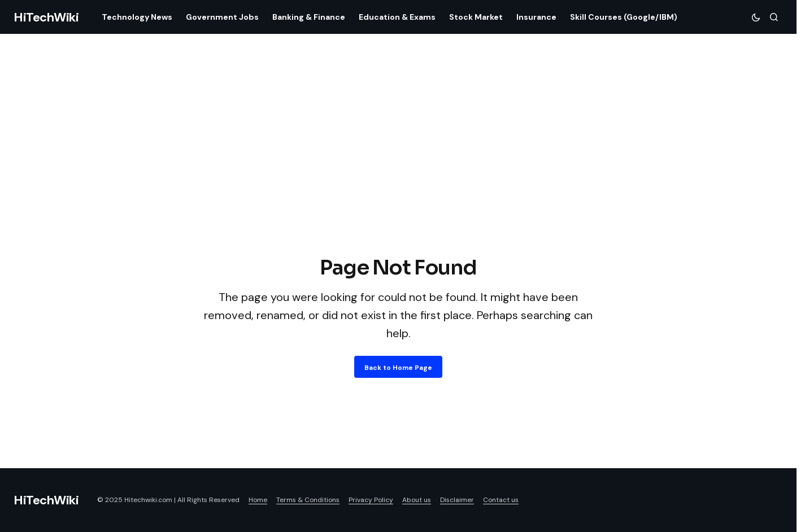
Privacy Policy (371, 500)
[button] (756, 17)
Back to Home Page (398, 368)
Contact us (501, 500)
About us (417, 500)
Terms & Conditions (308, 500)
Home (258, 500)
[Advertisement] (398, 168)
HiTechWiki (46, 17)
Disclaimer (457, 500)
